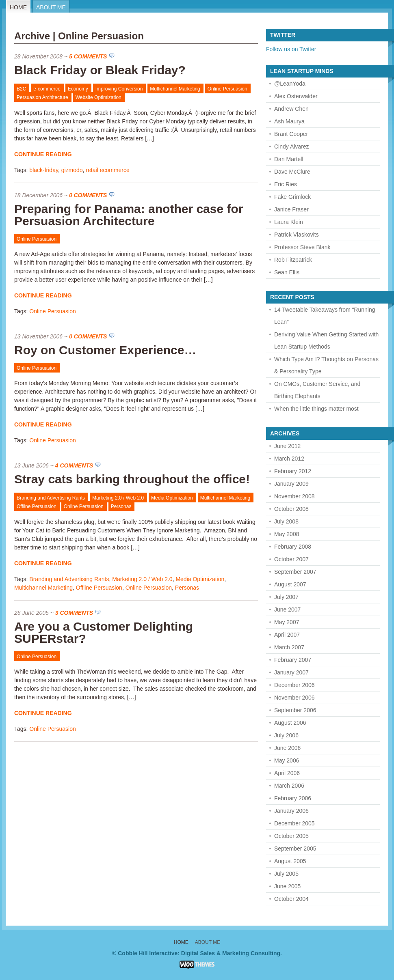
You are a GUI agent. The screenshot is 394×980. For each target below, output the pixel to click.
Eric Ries (286, 184)
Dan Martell (289, 159)
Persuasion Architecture (42, 97)
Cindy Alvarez (292, 146)
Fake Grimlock (292, 197)
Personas (121, 506)
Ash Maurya (289, 121)
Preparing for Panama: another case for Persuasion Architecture (129, 215)
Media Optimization (172, 498)
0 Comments (88, 195)
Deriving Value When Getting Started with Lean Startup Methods (326, 340)
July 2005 (286, 874)
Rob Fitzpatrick (293, 260)
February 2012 (293, 471)
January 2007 (291, 672)
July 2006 (286, 735)
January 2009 (291, 484)
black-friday (44, 170)
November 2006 (294, 698)
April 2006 (287, 773)
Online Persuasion (227, 89)
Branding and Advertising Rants (51, 498)
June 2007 (287, 610)
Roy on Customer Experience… (105, 350)
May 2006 (287, 760)
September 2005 (295, 849)
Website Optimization (98, 97)
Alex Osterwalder (296, 96)
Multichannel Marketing (175, 89)
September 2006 (295, 710)
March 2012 (289, 459)
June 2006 (287, 748)
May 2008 (287, 534)
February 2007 (293, 660)
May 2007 (287, 622)
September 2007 (295, 572)
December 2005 (294, 823)
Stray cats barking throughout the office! (132, 479)
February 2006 (293, 798)
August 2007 (290, 584)
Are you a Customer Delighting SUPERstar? (104, 632)
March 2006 (289, 786)
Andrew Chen (291, 109)
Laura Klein (289, 222)
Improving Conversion (119, 89)
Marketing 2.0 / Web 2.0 (118, 498)
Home (18, 7)
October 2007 (291, 559)
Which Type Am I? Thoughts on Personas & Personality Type (326, 365)
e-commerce (47, 89)
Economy (78, 89)
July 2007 (286, 597)
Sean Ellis (287, 272)
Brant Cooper (291, 134)
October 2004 (291, 899)
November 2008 (294, 496)
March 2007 (289, 647)
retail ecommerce (107, 170)
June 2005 (287, 886)
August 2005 (290, 861)
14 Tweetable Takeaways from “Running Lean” (325, 316)
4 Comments (74, 465)
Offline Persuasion (37, 506)
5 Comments (88, 56)
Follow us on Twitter (291, 49)
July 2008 (286, 521)
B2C (21, 89)
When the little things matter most (316, 409)
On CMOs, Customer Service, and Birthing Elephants (317, 390)
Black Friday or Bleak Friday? (100, 70)
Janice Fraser (291, 209)
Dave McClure (292, 172)
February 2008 (293, 547)
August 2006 (290, 723)
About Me (51, 7)
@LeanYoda (290, 84)
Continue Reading (43, 154)
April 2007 (287, 635)
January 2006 (291, 811)
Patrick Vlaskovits (297, 235)
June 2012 (287, 446)
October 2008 (291, 509)
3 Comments (74, 613)
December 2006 (294, 685)
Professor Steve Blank (302, 247)
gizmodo (72, 170)
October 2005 (291, 836)
